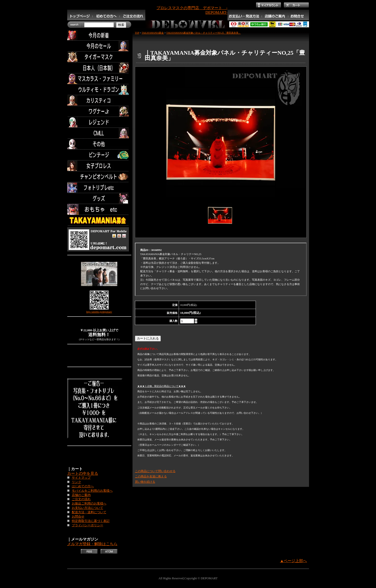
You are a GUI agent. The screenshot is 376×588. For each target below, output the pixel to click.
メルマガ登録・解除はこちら (92, 544)
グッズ (99, 199)
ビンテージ (99, 155)
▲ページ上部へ (294, 561)
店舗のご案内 (81, 495)
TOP (137, 33)
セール (99, 46)
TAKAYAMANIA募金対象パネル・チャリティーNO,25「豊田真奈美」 (204, 33)
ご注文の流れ (81, 499)
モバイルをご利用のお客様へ (92, 491)
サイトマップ (81, 478)
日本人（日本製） (99, 68)
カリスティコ (99, 101)
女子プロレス (99, 166)
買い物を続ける (145, 482)
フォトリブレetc (99, 188)
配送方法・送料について (89, 512)
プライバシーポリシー (88, 525)
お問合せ (78, 517)
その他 (99, 144)
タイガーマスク (99, 57)
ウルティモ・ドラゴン (99, 90)
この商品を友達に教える (151, 476)
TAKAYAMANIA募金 (153, 33)
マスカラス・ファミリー (99, 79)
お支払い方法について (88, 508)
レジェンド (99, 122)
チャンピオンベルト (99, 177)
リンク (77, 482)
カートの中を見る (83, 473)
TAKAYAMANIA (99, 220)
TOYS (99, 209)
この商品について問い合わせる (155, 471)
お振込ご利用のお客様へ (89, 504)
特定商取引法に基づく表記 (91, 521)
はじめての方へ (83, 486)
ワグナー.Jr (99, 111)
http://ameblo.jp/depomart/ (99, 312)
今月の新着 (99, 35)
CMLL (99, 133)
